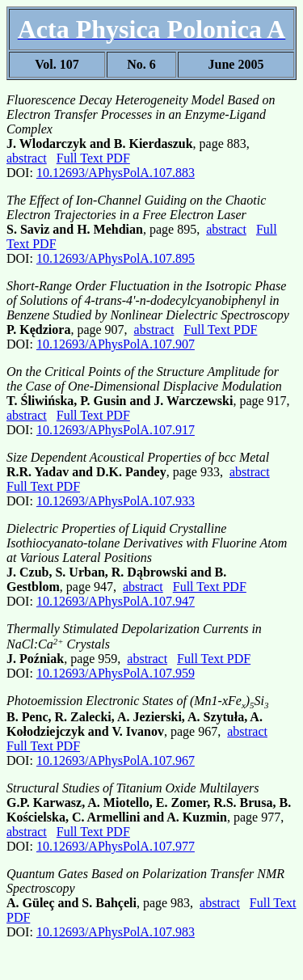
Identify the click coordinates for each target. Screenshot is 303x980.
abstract (27, 158)
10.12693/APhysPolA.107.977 (116, 846)
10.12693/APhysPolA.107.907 (116, 344)
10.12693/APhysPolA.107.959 (116, 673)
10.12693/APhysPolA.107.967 (116, 760)
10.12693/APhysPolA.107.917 (116, 430)
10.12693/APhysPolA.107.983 (116, 932)
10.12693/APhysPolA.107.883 (116, 173)
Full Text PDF (93, 158)
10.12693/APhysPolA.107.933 (116, 501)
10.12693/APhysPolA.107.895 (116, 258)
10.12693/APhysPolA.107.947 (116, 601)
